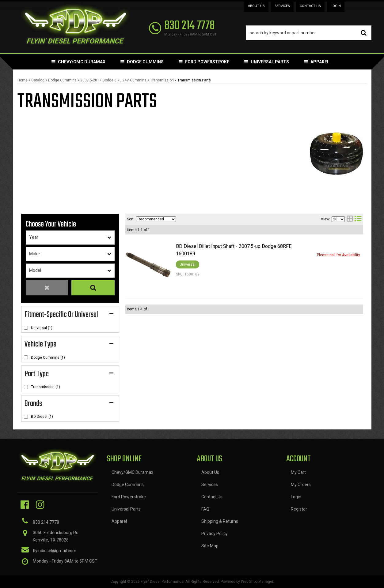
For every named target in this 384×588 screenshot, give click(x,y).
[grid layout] (350, 219)
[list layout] (358, 219)
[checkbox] (26, 328)
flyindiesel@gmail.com (55, 551)
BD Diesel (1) (42, 417)
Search (93, 288)
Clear (47, 288)
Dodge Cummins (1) (48, 358)
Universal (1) (42, 328)
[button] (309, 33)
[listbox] (70, 238)
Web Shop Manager (257, 582)
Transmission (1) (46, 387)
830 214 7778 (46, 522)
